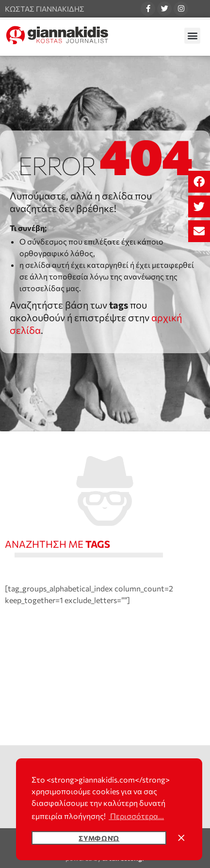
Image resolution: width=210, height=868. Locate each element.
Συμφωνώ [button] (99, 838)
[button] (199, 182)
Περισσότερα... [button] (136, 816)
